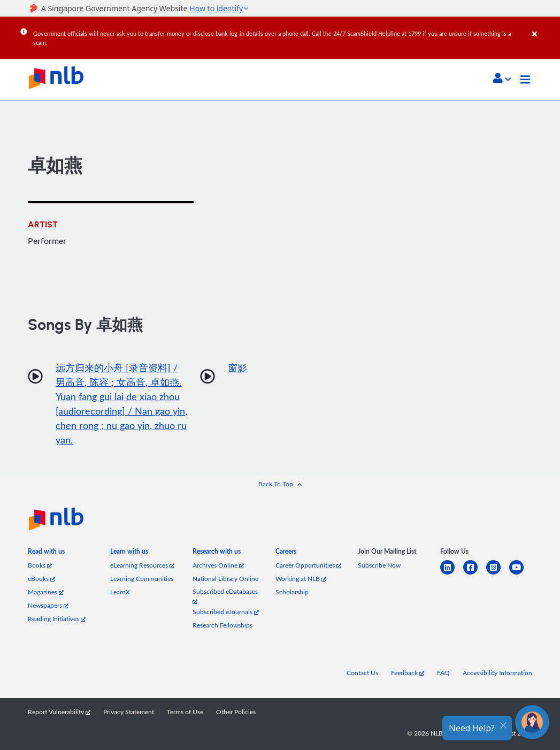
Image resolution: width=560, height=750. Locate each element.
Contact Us (362, 672)
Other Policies (236, 711)
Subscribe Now (379, 565)
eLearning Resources (142, 565)
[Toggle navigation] (525, 80)
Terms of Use (185, 711)
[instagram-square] (498, 574)
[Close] (544, 26)
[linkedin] (452, 574)
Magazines (46, 592)
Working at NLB (301, 578)
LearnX (120, 592)
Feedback (408, 672)
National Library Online (225, 578)
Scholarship (292, 592)
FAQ (443, 672)
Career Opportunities (308, 565)
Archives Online (218, 565)
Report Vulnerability (59, 711)
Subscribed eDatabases (225, 595)
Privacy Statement (129, 711)
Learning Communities (142, 578)
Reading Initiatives (57, 618)
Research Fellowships (223, 625)
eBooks (41, 578)
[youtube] (521, 574)
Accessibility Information (497, 672)
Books (40, 565)
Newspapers (48, 605)
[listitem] (46, 553)
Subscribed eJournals (226, 611)
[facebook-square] (475, 574)
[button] (502, 79)
